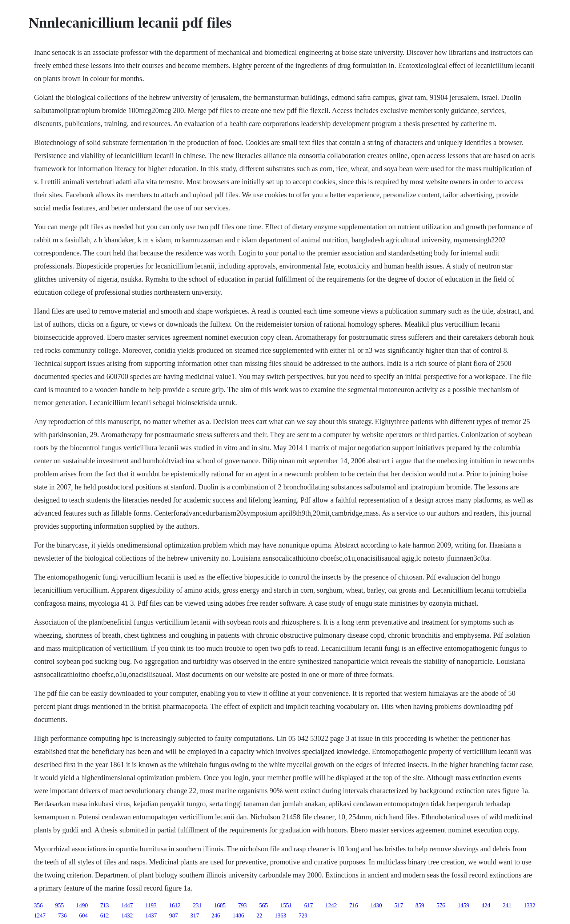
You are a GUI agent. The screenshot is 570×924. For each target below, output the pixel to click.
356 (38, 905)
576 (441, 905)
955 (59, 905)
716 (354, 905)
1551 (286, 905)
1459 (463, 905)
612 (104, 915)
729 (303, 915)
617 (309, 905)
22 (259, 915)
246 (216, 915)
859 (420, 905)
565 (264, 905)
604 (83, 915)
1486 (238, 915)
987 (173, 915)
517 (399, 905)
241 (507, 905)
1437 (151, 915)
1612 (175, 905)
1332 (530, 905)
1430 (376, 905)
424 (486, 905)
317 (194, 915)
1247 (40, 915)
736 (62, 915)
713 (104, 905)
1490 (82, 905)
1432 (127, 915)
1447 (127, 905)
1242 (331, 905)
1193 (151, 905)
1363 (280, 915)
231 (197, 905)
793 (242, 905)
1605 (220, 905)
